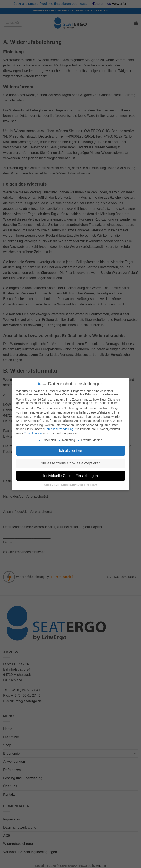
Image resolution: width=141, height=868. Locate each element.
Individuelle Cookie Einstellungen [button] (70, 476)
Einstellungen (33, 433)
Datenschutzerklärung (59, 429)
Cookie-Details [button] (52, 485)
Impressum (91, 485)
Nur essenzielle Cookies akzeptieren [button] (70, 463)
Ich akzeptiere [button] (70, 451)
